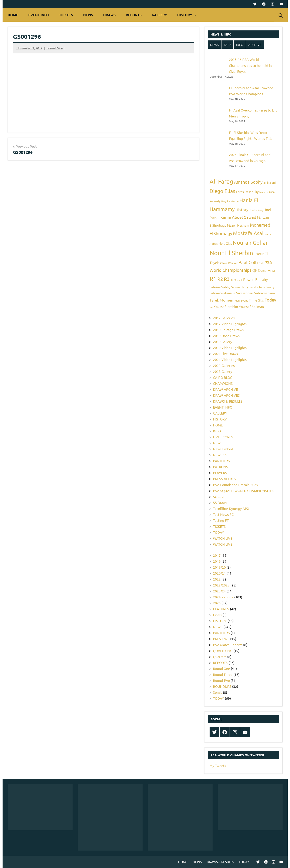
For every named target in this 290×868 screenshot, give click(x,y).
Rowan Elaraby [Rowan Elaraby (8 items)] (255, 279)
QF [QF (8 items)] (255, 270)
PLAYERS (220, 473)
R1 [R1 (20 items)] (213, 279)
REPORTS (134, 15)
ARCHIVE (255, 45)
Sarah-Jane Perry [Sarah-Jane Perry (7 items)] (262, 287)
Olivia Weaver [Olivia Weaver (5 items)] (229, 263)
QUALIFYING (223, 651)
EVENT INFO (39, 15)
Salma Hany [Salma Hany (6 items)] (239, 287)
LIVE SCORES (223, 437)
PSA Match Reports (228, 645)
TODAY (219, 532)
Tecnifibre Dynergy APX (231, 508)
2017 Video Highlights (230, 324)
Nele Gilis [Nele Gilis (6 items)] (225, 243)
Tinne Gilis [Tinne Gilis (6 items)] (256, 300)
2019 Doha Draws (226, 336)
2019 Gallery (223, 342)
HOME (13, 15)
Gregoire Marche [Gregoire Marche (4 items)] (230, 201)
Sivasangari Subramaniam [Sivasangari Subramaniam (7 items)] (256, 293)
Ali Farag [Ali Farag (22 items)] (221, 181)
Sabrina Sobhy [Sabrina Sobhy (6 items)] (220, 287)
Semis (218, 692)
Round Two (221, 680)
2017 (217, 555)
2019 (217, 561)
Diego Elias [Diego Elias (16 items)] (222, 191)
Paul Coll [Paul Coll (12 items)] (247, 262)
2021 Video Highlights (230, 359)
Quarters (220, 656)
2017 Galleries (224, 318)
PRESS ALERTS (224, 479)
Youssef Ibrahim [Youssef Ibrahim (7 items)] (226, 306)
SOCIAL (219, 496)
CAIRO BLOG (223, 377)
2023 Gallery (223, 371)
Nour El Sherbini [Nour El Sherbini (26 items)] (232, 253)
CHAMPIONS (223, 383)
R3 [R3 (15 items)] (227, 279)
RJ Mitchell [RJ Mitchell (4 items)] (236, 280)
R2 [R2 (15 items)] (220, 279)
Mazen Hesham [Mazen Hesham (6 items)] (238, 225)
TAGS (228, 45)
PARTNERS (221, 461)
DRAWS (109, 15)
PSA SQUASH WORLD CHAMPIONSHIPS (244, 490)
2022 (217, 579)
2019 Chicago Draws (228, 330)
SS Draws (220, 502)
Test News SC (223, 514)
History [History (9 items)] (242, 209)
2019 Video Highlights (230, 347)
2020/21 (219, 573)
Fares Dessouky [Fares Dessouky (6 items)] (247, 192)
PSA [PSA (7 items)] (260, 263)
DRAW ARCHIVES (226, 395)
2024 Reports (223, 597)
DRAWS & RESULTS (228, 401)
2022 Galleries (224, 365)
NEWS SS (220, 455)
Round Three (223, 674)
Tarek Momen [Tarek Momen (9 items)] (221, 300)
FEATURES (221, 609)
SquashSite (55, 48)
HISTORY (187, 15)
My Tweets (218, 765)
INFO (240, 45)
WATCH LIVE (223, 538)
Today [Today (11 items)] (270, 300)
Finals (217, 615)
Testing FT (221, 520)
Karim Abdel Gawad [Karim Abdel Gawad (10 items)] (238, 217)
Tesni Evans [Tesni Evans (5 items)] (241, 300)
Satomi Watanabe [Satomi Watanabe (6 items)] (222, 293)
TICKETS (66, 15)
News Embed (223, 449)
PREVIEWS (221, 639)
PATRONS (221, 467)
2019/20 (219, 567)
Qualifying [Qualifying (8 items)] (266, 270)
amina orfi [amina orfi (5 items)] (270, 182)
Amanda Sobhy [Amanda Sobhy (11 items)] (248, 182)
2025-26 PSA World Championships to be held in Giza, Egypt (250, 65)
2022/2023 (221, 585)
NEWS (88, 15)
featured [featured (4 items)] (264, 192)
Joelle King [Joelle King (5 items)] (256, 210)
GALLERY (159, 15)
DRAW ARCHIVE (225, 389)
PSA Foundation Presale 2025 (236, 485)
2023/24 (219, 591)
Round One (221, 668)
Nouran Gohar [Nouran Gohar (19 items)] (250, 243)
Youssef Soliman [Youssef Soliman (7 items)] (251, 306)
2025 (217, 603)
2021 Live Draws (225, 353)
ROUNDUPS (222, 686)
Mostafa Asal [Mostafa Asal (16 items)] (248, 233)
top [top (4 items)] (211, 307)
